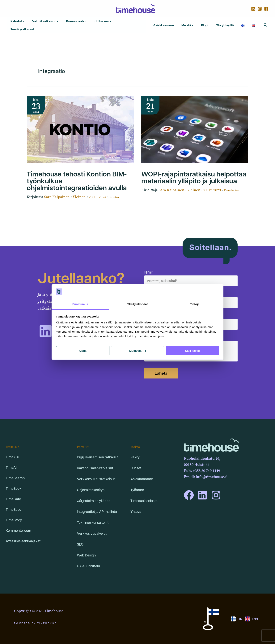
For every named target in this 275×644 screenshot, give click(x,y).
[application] (21, 23)
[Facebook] (266, 9)
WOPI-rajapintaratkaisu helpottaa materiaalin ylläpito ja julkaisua (194, 173)
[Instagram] (260, 9)
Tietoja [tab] (195, 304)
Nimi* (191, 272)
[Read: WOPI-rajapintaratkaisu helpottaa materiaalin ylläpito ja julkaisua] (195, 125)
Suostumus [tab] (80, 304)
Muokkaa (138, 351)
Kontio (115, 193)
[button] (266, 23)
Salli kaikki (192, 351)
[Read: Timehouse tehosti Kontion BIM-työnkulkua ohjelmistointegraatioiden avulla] (80, 125)
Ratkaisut (14, 440)
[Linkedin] (253, 9)
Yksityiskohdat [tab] (137, 304)
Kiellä (82, 351)
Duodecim (233, 186)
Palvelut (84, 440)
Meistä (136, 440)
